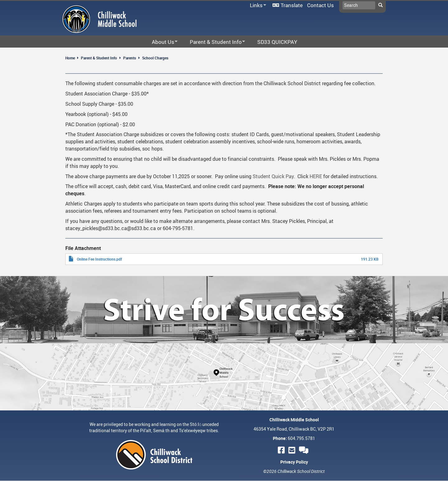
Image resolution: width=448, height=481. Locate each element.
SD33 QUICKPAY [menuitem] (277, 42)
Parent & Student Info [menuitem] (213, 42)
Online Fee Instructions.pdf (99, 259)
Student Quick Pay (273, 176)
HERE (316, 176)
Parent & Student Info (99, 58)
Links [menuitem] (257, 5)
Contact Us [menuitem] (320, 5)
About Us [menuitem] (161, 42)
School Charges (155, 58)
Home (70, 58)
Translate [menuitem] (292, 5)
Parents (130, 58)
